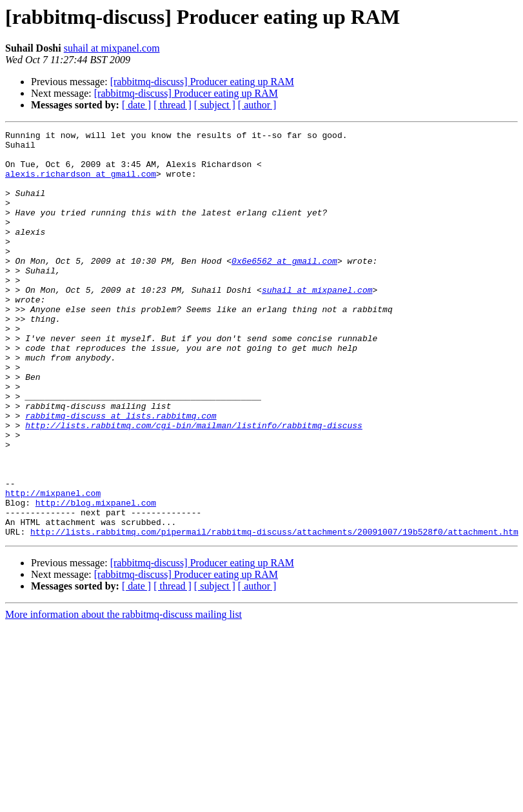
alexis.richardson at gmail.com (81, 183)
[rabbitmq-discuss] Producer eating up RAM (202, 82)
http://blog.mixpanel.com (96, 578)
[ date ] (136, 105)
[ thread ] (173, 105)
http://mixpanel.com (53, 566)
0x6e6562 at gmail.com (284, 288)
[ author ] (257, 105)
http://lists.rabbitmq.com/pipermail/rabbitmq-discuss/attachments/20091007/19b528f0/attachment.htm (274, 613)
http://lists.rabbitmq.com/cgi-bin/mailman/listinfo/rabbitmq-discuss (194, 485)
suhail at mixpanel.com (112, 48)
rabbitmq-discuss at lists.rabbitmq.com (121, 473)
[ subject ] (215, 105)
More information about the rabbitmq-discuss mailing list (123, 696)
